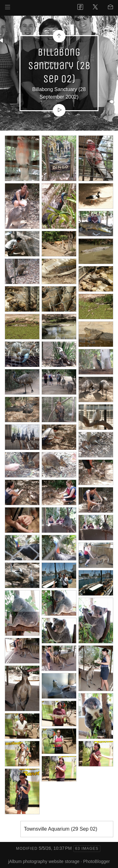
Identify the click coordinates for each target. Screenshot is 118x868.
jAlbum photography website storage (44, 861)
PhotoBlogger (96, 861)
